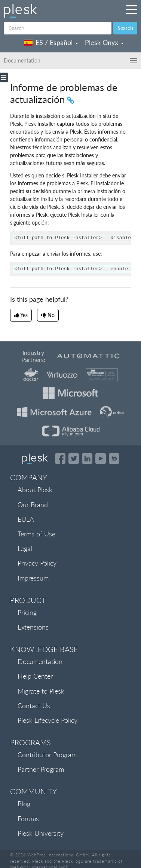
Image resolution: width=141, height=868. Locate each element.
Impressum (33, 578)
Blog (24, 804)
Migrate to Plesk (41, 691)
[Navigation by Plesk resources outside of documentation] (132, 9)
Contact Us (34, 706)
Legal (25, 548)
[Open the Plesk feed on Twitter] (74, 459)
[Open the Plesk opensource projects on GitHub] (114, 459)
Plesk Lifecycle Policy (47, 720)
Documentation (40, 661)
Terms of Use (36, 534)
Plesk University (41, 833)
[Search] (58, 28)
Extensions (33, 627)
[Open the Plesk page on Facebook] (60, 459)
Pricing (27, 612)
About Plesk (35, 490)
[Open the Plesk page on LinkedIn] (87, 459)
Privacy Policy (37, 563)
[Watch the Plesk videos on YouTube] (101, 459)
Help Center (35, 676)
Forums (28, 819)
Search (125, 28)
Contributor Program (47, 755)
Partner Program (41, 769)
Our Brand (33, 505)
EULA (26, 519)
